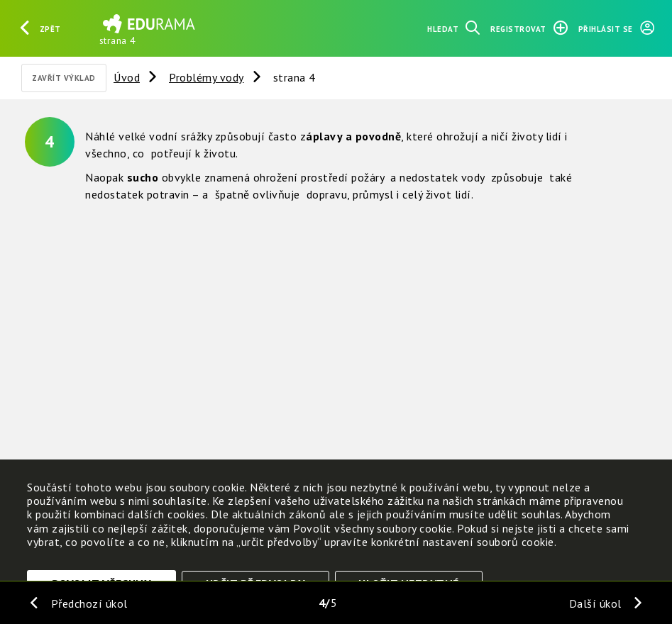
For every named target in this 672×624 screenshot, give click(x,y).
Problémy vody (206, 77)
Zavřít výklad (64, 78)
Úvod (127, 77)
